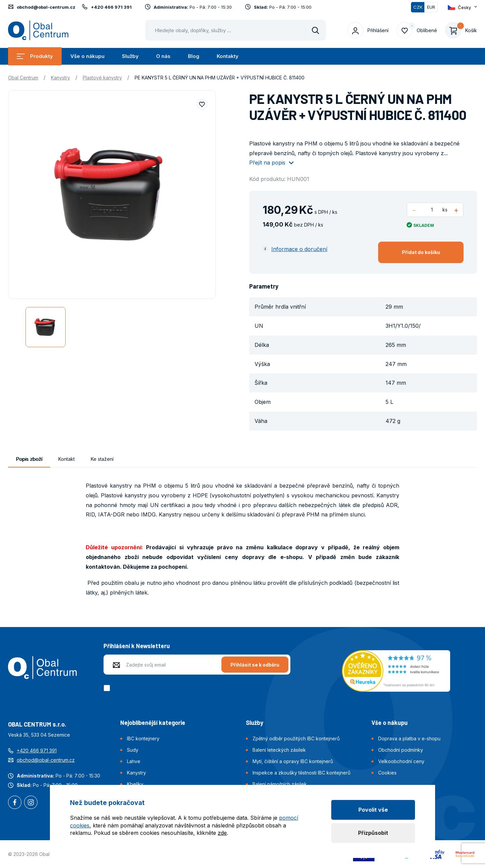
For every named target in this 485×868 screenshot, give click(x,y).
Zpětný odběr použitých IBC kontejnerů (296, 738)
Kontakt (66, 459)
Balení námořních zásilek (280, 784)
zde (222, 833)
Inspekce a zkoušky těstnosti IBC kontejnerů (301, 773)
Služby (130, 56)
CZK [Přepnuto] (418, 7)
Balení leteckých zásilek (279, 750)
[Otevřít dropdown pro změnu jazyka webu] (462, 7)
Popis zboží (29, 459)
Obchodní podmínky (401, 750)
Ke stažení (102, 459)
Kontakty (228, 56)
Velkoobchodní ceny (401, 761)
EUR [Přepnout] (431, 7)
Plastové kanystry (102, 78)
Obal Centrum (23, 78)
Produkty (35, 56)
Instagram (31, 803)
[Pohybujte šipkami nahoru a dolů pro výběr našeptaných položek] (235, 30)
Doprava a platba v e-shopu (409, 738)
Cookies (387, 773)
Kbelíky (135, 784)
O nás (163, 56)
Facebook (15, 803)
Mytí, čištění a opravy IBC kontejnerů (293, 761)
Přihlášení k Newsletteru (137, 646)
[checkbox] (108, 688)
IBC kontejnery (143, 738)
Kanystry (60, 78)
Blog (194, 56)
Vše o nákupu (87, 56)
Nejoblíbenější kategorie (153, 723)
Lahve (134, 761)
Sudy (133, 750)
